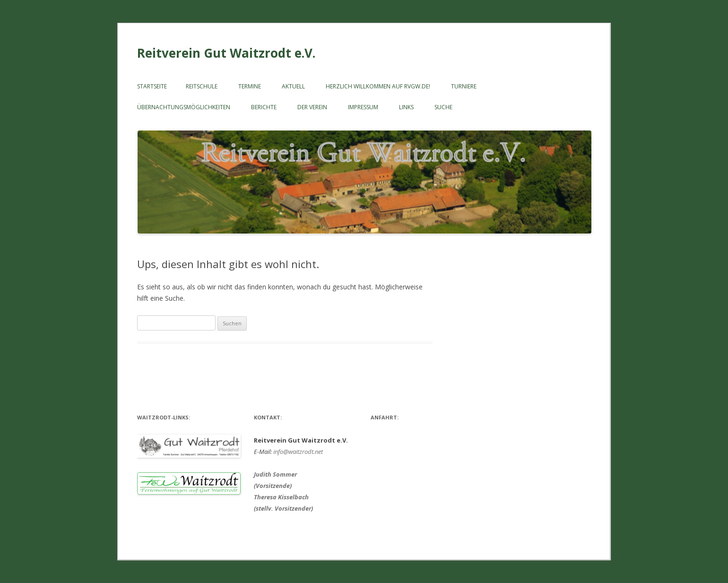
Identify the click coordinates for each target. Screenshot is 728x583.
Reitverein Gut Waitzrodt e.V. (226, 53)
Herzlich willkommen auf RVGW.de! (378, 86)
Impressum (363, 107)
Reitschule (202, 86)
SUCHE (443, 107)
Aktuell (293, 86)
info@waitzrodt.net (298, 452)
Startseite (152, 86)
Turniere (464, 86)
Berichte (264, 107)
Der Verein (312, 107)
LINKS (406, 107)
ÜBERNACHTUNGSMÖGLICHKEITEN (184, 107)
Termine (250, 86)
